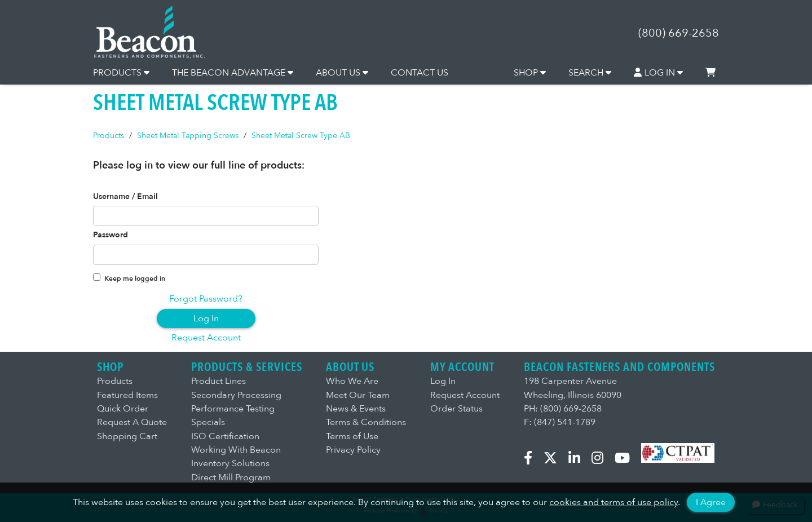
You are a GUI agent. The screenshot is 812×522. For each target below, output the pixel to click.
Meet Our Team (358, 395)
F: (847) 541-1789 (560, 422)
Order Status (456, 409)
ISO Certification (225, 436)
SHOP (530, 73)
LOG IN (659, 73)
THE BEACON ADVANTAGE (233, 73)
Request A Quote (132, 422)
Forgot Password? (206, 299)
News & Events (356, 409)
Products (109, 136)
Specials (208, 422)
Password (111, 235)
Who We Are (352, 381)
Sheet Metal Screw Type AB (301, 136)
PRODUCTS (121, 73)
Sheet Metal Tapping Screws (188, 136)
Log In (206, 318)
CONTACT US (420, 73)
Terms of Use (352, 436)
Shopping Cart (127, 436)
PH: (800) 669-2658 (563, 409)
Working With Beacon (236, 450)
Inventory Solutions (230, 463)
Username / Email (125, 197)
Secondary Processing (236, 395)
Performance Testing (233, 409)
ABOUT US (342, 73)
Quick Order (123, 409)
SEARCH (590, 73)
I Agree (711, 502)
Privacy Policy (353, 450)
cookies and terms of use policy (614, 502)
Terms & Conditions (366, 422)
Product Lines (219, 381)
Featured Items (127, 395)
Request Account (206, 338)
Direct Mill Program (231, 477)
